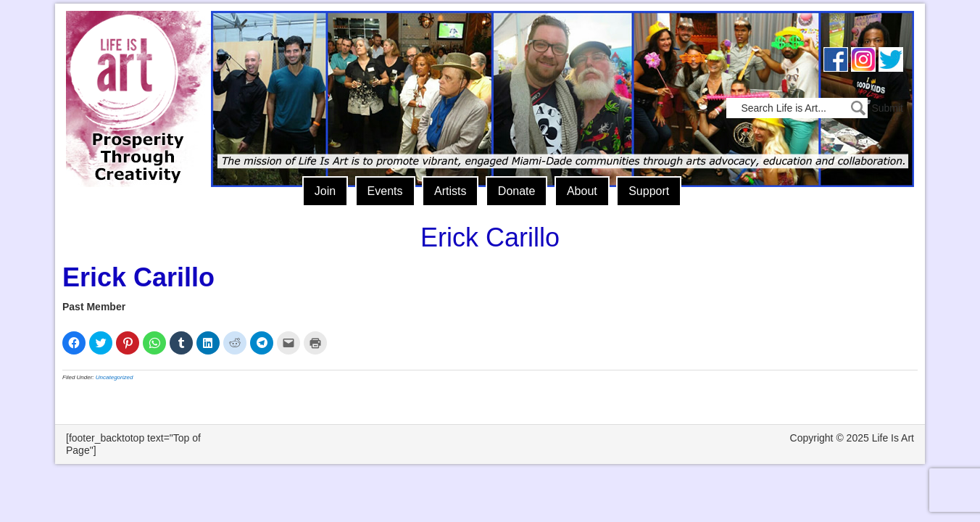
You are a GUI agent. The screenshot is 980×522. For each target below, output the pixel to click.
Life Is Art (133, 78)
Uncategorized (115, 377)
